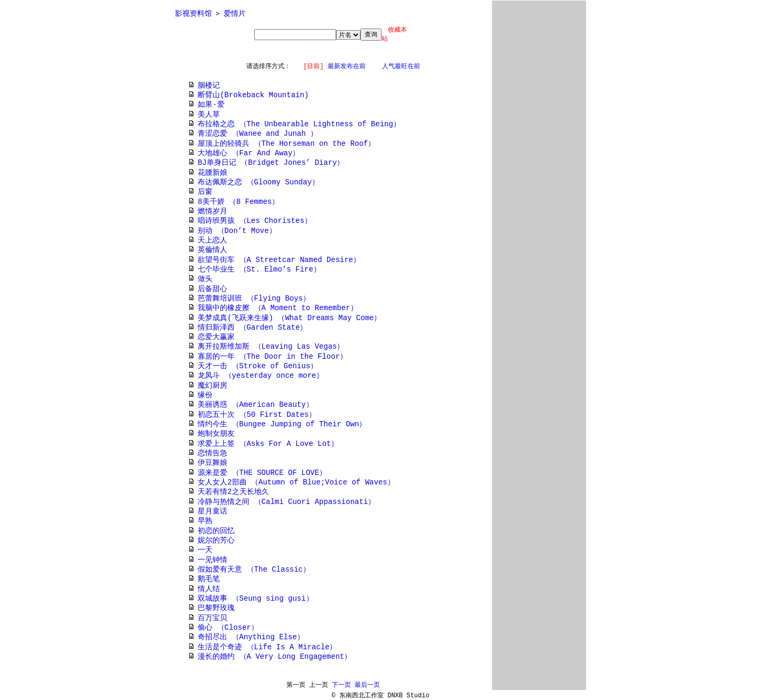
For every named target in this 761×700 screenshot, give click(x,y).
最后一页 (367, 685)
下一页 (341, 685)
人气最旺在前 (401, 67)
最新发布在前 (347, 67)
